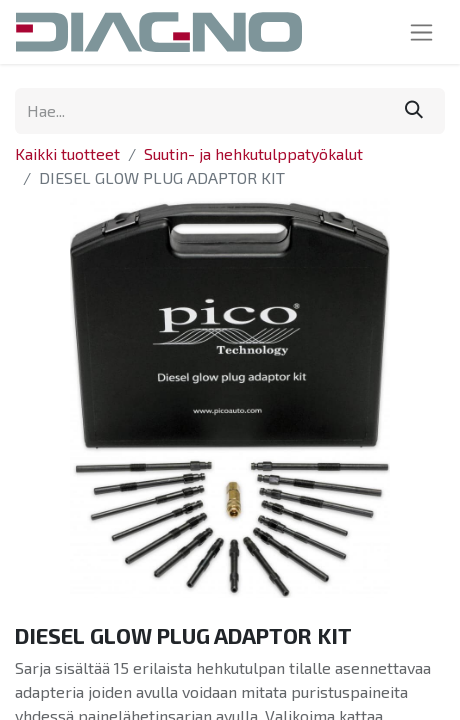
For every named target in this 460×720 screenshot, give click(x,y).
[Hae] (414, 111)
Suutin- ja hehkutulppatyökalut (253, 153)
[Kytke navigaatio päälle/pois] (421, 32)
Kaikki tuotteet (67, 153)
